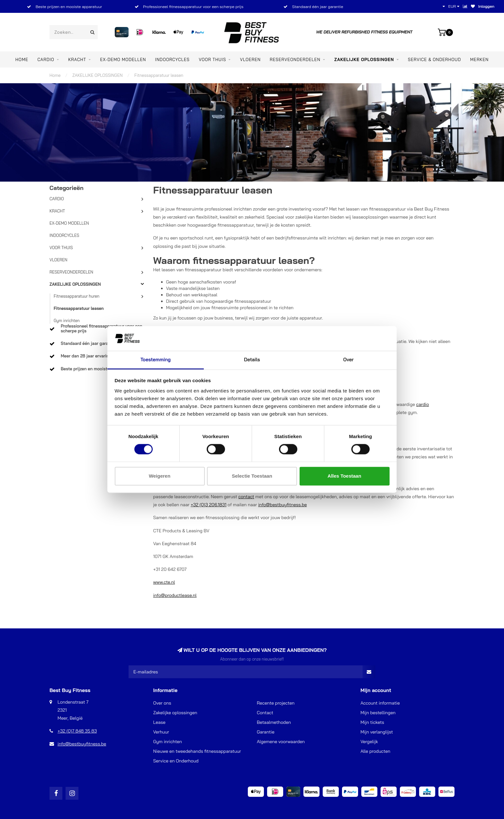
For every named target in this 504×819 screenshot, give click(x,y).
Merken (479, 59)
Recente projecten (276, 703)
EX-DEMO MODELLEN (123, 59)
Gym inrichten (67, 320)
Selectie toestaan (252, 476)
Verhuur (161, 732)
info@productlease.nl (175, 595)
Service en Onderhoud (176, 761)
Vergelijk (369, 742)
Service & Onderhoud (434, 59)
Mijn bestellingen (378, 713)
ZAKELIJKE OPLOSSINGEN (364, 59)
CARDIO (46, 59)
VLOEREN (250, 59)
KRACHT (77, 59)
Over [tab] (348, 360)
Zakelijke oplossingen (175, 713)
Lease (159, 722)
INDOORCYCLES (172, 59)
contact (246, 497)
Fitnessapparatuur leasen (79, 308)
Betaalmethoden (274, 722)
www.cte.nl (164, 582)
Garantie (266, 732)
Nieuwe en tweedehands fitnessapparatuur (197, 751)
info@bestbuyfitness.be (282, 505)
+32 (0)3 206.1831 (208, 505)
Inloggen (486, 6)
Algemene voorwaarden (281, 742)
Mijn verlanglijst (377, 732)
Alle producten (376, 751)
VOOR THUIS (212, 59)
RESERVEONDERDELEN (295, 59)
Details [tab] (252, 360)
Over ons (162, 703)
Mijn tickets (373, 722)
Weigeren (160, 476)
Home (22, 59)
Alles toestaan (344, 476)
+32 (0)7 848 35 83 (77, 731)
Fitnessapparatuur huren (76, 296)
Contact (265, 713)
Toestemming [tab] (156, 360)
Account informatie (380, 703)
